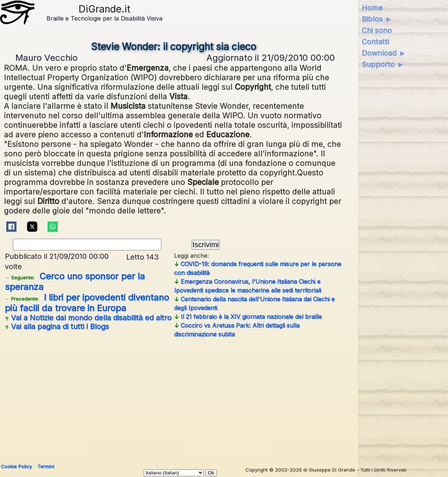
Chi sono (377, 30)
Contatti (375, 42)
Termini (46, 466)
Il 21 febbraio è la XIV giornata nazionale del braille (248, 317)
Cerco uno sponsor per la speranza (75, 282)
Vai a (88, 318)
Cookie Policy (16, 466)
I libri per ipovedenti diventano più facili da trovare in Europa (87, 303)
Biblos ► (377, 19)
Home (372, 8)
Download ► (384, 53)
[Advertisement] (221, 398)
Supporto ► (383, 64)
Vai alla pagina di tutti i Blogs (57, 327)
